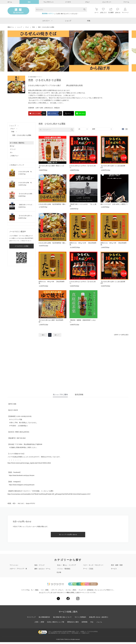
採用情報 (85, 624)
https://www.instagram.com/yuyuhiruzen (22, 485)
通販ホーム (11, 27)
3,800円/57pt (22, 207)
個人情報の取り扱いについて (62, 619)
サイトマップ (31, 619)
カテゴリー (47, 21)
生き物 (59, 572)
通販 (29, 2)
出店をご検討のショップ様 (55, 624)
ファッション (14, 565)
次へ (57, 335)
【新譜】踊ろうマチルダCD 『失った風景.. (31, 205)
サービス (114, 569)
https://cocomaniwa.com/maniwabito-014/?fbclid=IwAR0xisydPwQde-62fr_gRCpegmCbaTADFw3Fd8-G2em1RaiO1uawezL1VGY (49, 494)
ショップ (68, 21)
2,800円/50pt (22, 196)
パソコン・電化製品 (64, 569)
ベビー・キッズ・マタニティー (93, 565)
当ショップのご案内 (60, 395)
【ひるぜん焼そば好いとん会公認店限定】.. (31, 216)
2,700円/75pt (22, 174)
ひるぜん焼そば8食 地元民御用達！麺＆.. (30, 183)
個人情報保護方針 (44, 619)
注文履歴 (111, 11)
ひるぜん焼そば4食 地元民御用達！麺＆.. (30, 172)
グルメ (87, 2)
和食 (34, 27)
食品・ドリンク (40, 565)
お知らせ (118, 11)
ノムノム (100, 624)
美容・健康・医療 (117, 565)
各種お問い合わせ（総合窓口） (100, 619)
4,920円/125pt (22, 185)
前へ (43, 335)
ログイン (51, 14)
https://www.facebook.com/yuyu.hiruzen (22, 475)
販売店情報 (79, 395)
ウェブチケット (49, 2)
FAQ (92, 624)
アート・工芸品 (88, 569)
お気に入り (103, 11)
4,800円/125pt (22, 218)
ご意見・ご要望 (38, 624)
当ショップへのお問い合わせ (68, 535)
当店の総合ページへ (35, 77)
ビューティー (107, 2)
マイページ (125, 11)
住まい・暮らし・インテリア (67, 565)
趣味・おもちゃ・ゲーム (42, 569)
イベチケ (68, 2)
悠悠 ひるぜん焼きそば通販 (23, 135)
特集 (89, 21)
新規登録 (45, 14)
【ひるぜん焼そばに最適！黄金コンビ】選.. (31, 194)
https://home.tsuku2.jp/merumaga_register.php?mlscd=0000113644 (29, 463)
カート (97, 11)
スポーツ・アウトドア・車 (18, 569)
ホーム (10, 2)
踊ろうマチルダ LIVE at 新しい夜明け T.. (114, 204)
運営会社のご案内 (73, 624)
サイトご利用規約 (81, 619)
